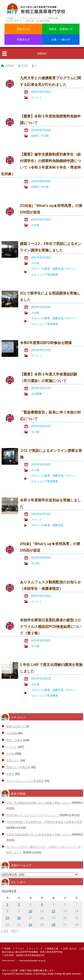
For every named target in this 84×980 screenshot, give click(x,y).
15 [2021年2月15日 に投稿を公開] (7, 918)
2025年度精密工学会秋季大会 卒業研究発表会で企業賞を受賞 (44, 822)
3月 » (15, 931)
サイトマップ (38, 18)
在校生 (35, 136)
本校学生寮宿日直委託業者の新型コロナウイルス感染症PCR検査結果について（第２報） (51, 627)
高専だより (13, 760)
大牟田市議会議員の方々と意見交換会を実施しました (39, 835)
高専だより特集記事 (18, 767)
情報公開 (53, 18)
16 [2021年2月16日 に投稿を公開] (19, 918)
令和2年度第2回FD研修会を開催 (46, 343)
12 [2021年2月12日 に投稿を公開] (54, 911)
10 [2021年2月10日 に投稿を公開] (30, 911)
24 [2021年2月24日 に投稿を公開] (30, 925)
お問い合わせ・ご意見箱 (20, 20)
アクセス (22, 18)
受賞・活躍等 (14, 740)
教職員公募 (53, 949)
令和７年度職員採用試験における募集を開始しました (39, 803)
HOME (10, 18)
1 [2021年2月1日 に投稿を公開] (7, 904)
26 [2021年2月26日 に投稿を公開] (54, 925)
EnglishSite (43, 20)
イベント (37, 98)
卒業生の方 (23, 40)
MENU (42, 54)
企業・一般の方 (61, 40)
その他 (45, 136)
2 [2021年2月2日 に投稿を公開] (19, 904)
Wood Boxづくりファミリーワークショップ (33, 815)
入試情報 (37, 394)
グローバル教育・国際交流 (47, 269)
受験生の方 (23, 29)
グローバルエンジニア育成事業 (25, 781)
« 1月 (5, 931)
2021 (25, 66)
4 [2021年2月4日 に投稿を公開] (42, 904)
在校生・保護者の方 (61, 29)
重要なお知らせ (16, 727)
